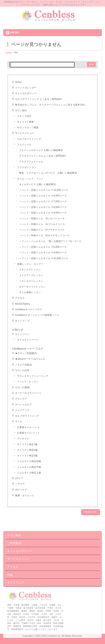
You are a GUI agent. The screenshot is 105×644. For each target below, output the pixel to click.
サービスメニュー (25, 133)
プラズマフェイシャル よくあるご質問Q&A (42, 156)
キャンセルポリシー (26, 93)
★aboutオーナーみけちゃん (30, 359)
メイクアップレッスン (31, 275)
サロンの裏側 (22, 387)
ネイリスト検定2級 (27, 450)
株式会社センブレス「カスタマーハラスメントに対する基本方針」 (51, 105)
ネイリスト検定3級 (27, 456)
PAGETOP (90, 512)
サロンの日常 (22, 370)
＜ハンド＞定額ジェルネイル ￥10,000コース (44, 190)
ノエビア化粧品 (23, 365)
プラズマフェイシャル (31, 162)
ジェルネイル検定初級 (29, 461)
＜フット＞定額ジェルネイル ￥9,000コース (43, 253)
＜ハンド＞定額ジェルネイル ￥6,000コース (43, 196)
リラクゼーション (27, 167)
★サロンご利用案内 (26, 353)
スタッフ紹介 (24, 116)
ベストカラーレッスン (31, 281)
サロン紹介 (21, 110)
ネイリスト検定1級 (27, 444)
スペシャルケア (23, 405)
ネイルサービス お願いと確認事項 (37, 184)
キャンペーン (22, 334)
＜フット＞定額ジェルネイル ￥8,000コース (43, 247)
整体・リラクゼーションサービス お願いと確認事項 (48, 173)
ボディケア (21, 490)
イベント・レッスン (28, 382)
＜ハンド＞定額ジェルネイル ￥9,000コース (43, 213)
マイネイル (23, 439)
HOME (9, 52)
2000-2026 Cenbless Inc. (48, 636)
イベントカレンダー (26, 88)
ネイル (19, 421)
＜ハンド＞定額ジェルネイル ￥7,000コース (43, 201)
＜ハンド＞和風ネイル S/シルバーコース (42, 219)
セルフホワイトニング (29, 139)
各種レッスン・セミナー (30, 264)
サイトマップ (22, 321)
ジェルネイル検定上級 (29, 473)
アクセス (20, 298)
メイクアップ (22, 410)
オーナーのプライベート (28, 393)
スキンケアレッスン (30, 270)
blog (10, 575)
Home (18, 82)
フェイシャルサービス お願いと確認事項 (41, 150)
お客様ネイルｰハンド (28, 427)
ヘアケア (20, 484)
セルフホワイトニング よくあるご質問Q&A (38, 99)
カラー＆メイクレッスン (32, 287)
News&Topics (22, 304)
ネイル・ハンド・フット (30, 179)
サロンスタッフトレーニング (33, 376)
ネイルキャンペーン (28, 340)
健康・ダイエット (25, 495)
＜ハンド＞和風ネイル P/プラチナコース (42, 230)
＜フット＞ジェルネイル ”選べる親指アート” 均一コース (50, 241)
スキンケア (21, 399)
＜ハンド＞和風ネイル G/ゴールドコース (42, 224)
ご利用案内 (14, 543)
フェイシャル (24, 145)
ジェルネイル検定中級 (29, 467)
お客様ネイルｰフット (28, 433)
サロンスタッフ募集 (28, 127)
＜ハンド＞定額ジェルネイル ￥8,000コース (43, 207)
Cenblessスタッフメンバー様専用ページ (37, 315)
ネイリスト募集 (25, 122)
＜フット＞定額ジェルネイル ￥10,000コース (44, 258)
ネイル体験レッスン (30, 292)
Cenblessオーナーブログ (29, 309)
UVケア (19, 478)
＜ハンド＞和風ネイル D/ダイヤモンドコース (44, 235)
